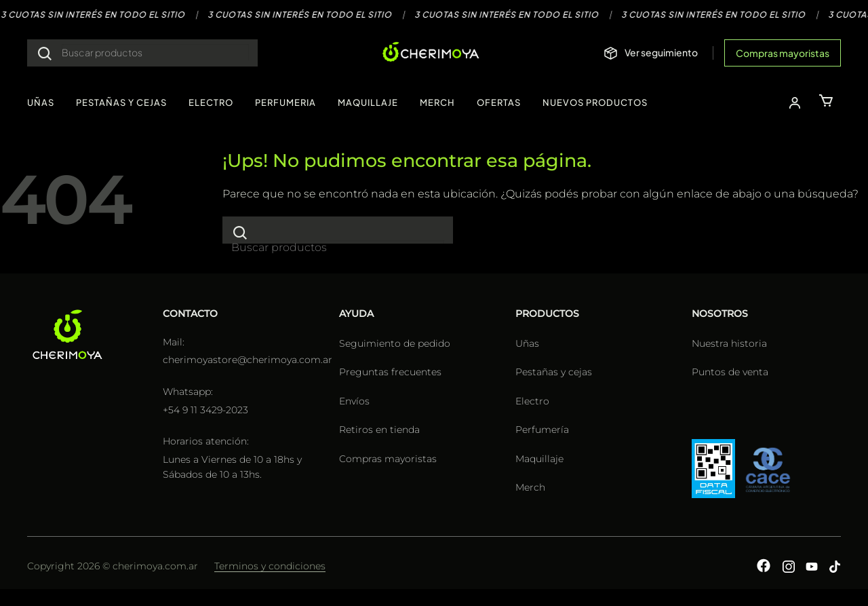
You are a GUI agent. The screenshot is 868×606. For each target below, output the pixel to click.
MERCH (437, 102)
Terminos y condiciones (270, 566)
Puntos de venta (730, 372)
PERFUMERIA (285, 102)
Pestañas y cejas (554, 372)
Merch (530, 487)
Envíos (354, 401)
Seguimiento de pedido (395, 343)
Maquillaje (539, 459)
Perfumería (542, 430)
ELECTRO (211, 102)
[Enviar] (45, 53)
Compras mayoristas (783, 53)
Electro (532, 401)
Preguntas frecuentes (390, 372)
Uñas (527, 343)
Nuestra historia (729, 343)
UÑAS (41, 102)
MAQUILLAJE (368, 102)
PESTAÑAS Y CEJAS (121, 102)
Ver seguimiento (661, 52)
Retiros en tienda (379, 430)
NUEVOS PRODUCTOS (595, 102)
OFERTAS (499, 102)
